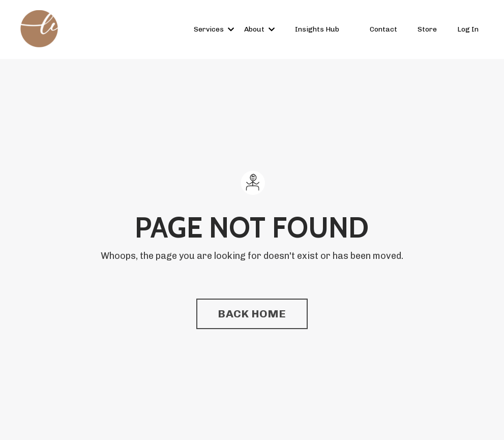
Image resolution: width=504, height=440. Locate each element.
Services (214, 29)
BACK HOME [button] (252, 314)
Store (427, 29)
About (259, 29)
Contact (383, 29)
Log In (468, 29)
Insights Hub (317, 29)
